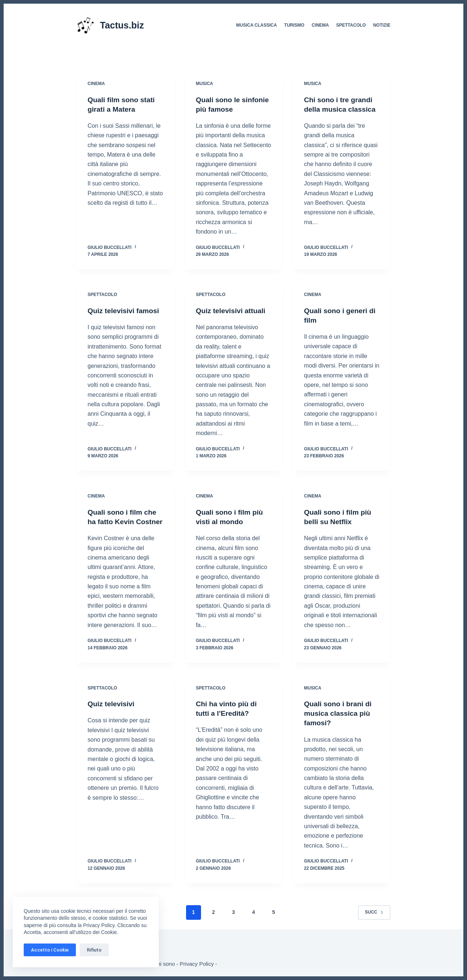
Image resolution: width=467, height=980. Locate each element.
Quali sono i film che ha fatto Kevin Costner (123, 522)
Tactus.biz (122, 25)
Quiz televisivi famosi (125, 311)
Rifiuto (94, 950)
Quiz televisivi (112, 713)
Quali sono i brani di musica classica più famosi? (339, 723)
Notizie (382, 25)
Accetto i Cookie (50, 950)
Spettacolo (351, 25)
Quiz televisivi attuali (232, 311)
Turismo (294, 25)
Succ (374, 922)
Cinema (320, 25)
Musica (204, 84)
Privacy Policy (197, 964)
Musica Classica (256, 25)
